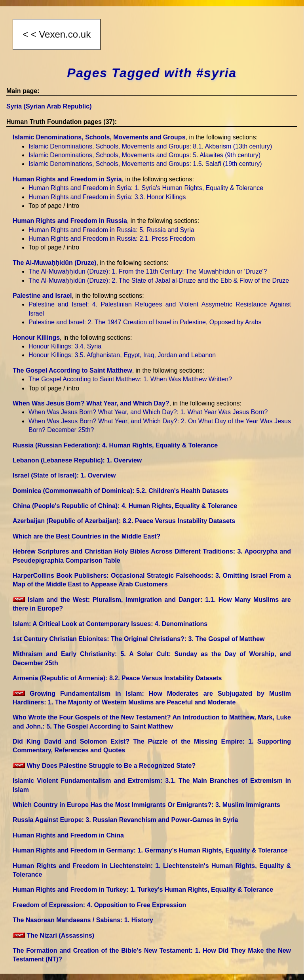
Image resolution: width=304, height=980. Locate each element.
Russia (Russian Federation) (115, 445)
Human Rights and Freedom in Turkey (143, 890)
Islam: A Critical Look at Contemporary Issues (110, 624)
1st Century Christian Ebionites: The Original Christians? (139, 639)
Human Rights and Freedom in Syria (67, 179)
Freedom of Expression (99, 905)
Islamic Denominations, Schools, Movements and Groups (99, 137)
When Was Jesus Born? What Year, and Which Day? (91, 403)
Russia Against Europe (125, 820)
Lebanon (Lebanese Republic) (77, 460)
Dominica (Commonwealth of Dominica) (121, 491)
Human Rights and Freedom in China (68, 835)
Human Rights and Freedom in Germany (150, 850)
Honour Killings (36, 338)
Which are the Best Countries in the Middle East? (86, 536)
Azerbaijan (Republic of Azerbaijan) (124, 521)
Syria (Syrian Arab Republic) (49, 106)
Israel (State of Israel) (64, 475)
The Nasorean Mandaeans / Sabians (83, 920)
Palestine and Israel (42, 296)
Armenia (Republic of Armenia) (117, 678)
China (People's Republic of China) (125, 506)
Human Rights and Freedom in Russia (70, 221)
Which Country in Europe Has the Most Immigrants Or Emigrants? (146, 805)
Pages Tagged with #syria (152, 73)
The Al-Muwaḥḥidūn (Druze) (54, 263)
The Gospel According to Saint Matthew (72, 370)
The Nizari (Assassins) (53, 935)
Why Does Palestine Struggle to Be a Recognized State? (104, 766)
